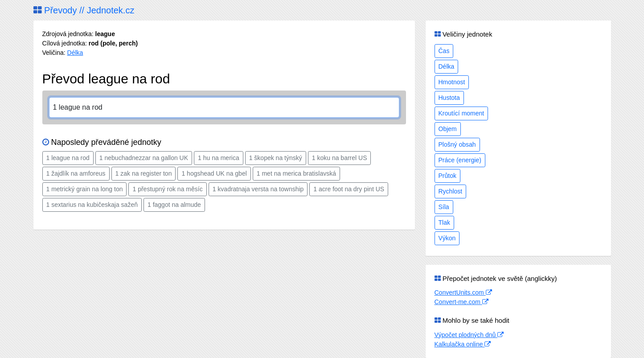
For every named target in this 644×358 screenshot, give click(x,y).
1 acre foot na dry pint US (349, 189)
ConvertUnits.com (463, 292)
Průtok (447, 176)
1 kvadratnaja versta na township (258, 189)
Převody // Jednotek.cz (84, 10)
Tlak (444, 222)
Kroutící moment (461, 113)
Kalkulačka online (463, 344)
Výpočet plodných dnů (469, 335)
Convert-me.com (461, 302)
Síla (444, 207)
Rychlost (451, 191)
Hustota (449, 98)
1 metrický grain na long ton (85, 189)
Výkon (447, 238)
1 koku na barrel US (340, 158)
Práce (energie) (460, 160)
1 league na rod (68, 158)
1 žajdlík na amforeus (76, 173)
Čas (444, 51)
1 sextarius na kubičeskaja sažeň (92, 205)
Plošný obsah (457, 144)
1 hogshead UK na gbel (214, 173)
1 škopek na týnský (276, 158)
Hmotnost (452, 82)
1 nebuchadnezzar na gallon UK (144, 158)
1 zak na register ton (144, 173)
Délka (75, 53)
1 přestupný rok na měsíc (167, 189)
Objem (448, 129)
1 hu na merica (219, 158)
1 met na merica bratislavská (296, 173)
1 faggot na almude (174, 205)
